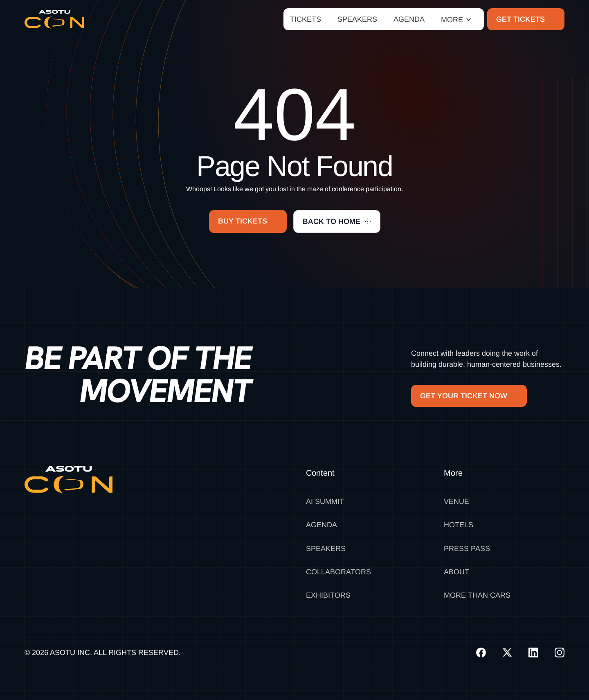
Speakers (326, 549)
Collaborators (338, 572)
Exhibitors (328, 595)
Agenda (321, 525)
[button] (456, 19)
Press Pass (467, 549)
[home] (54, 19)
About (456, 572)
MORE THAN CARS (477, 595)
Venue (456, 501)
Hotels (459, 525)
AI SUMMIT (325, 501)
